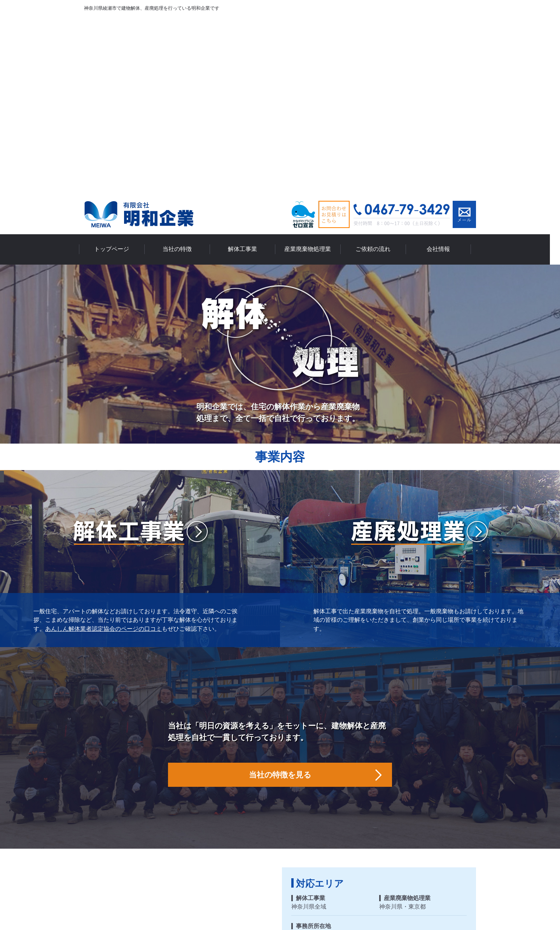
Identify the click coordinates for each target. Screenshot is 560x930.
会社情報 (443, 63)
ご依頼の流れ (378, 63)
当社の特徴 (182, 63)
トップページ (117, 63)
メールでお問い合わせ (464, 30)
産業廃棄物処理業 (313, 63)
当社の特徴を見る (280, 588)
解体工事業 (248, 63)
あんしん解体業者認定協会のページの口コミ (103, 441)
